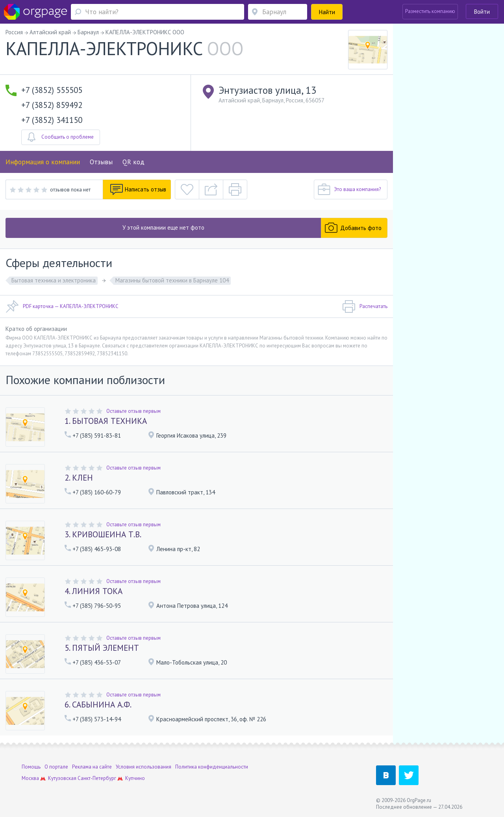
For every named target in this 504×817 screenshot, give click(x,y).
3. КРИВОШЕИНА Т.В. (103, 534)
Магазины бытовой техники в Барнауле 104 (172, 280)
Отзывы (101, 162)
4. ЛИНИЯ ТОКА (94, 591)
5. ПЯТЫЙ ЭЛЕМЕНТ (102, 648)
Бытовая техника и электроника (54, 280)
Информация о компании (43, 162)
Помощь (31, 767)
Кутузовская (62, 778)
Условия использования (144, 767)
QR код (133, 162)
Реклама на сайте (92, 767)
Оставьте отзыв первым (133, 411)
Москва (30, 778)
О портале (56, 767)
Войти (482, 12)
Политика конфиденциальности (212, 767)
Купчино (135, 778)
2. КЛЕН (79, 478)
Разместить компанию (430, 11)
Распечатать (365, 306)
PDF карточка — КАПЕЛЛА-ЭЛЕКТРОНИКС (62, 306)
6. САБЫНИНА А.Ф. (98, 705)
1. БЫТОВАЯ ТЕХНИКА (106, 421)
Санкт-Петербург (97, 778)
